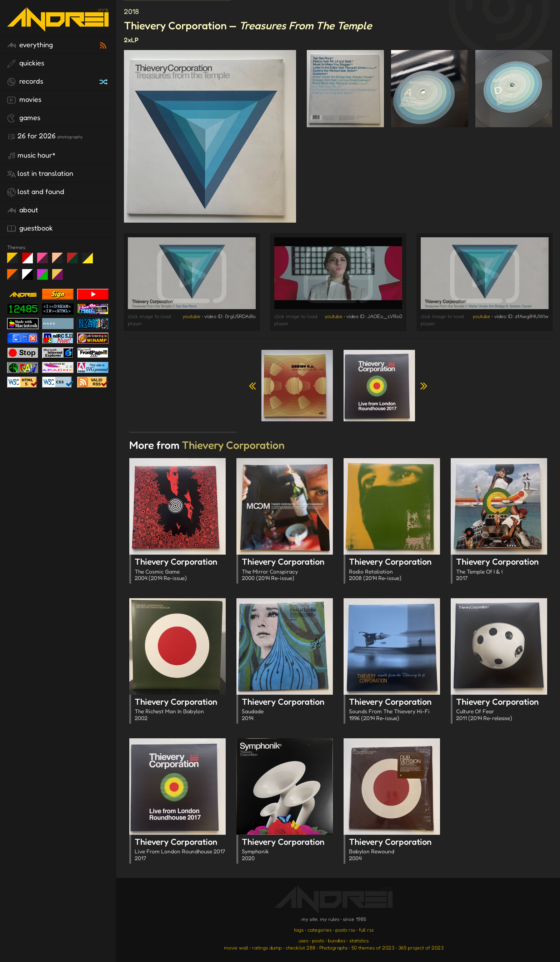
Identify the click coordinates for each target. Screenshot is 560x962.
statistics (359, 940)
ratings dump (267, 948)
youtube (191, 316)
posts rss (345, 930)
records (25, 81)
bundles (337, 940)
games (24, 118)
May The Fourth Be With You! (90, 261)
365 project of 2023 (421, 948)
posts (318, 940)
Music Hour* (31, 155)
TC (60, 277)
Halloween (15, 277)
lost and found (36, 192)
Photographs (333, 948)
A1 (45, 277)
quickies (26, 63)
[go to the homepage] (58, 27)
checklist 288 (301, 948)
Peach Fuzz (60, 261)
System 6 (30, 277)
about (23, 210)
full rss (366, 930)
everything (30, 45)
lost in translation (40, 174)
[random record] (104, 81)
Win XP (102, 258)
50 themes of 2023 (373, 948)
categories (319, 930)
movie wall (236, 948)
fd (45, 261)
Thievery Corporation (180, 570)
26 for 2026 (45, 136)
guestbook (30, 228)
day (30, 261)
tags (299, 930)
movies (24, 100)
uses (303, 940)
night (15, 261)
